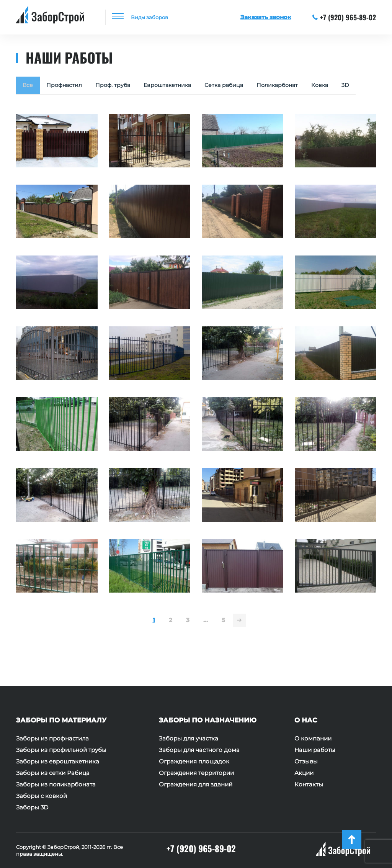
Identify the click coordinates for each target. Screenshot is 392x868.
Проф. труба (118, 86)
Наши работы (315, 750)
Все (29, 86)
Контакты (309, 784)
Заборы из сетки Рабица (53, 773)
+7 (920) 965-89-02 (344, 17)
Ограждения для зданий (196, 784)
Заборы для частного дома (199, 750)
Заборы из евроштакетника (58, 762)
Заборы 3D (32, 807)
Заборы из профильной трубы (61, 750)
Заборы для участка (189, 739)
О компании (313, 739)
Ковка (340, 86)
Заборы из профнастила (52, 739)
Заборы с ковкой (42, 796)
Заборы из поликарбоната (56, 784)
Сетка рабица (237, 86)
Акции (304, 773)
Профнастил (67, 86)
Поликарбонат (294, 86)
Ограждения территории (196, 773)
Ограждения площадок (194, 762)
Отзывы (306, 762)
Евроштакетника (176, 86)
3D (27, 105)
